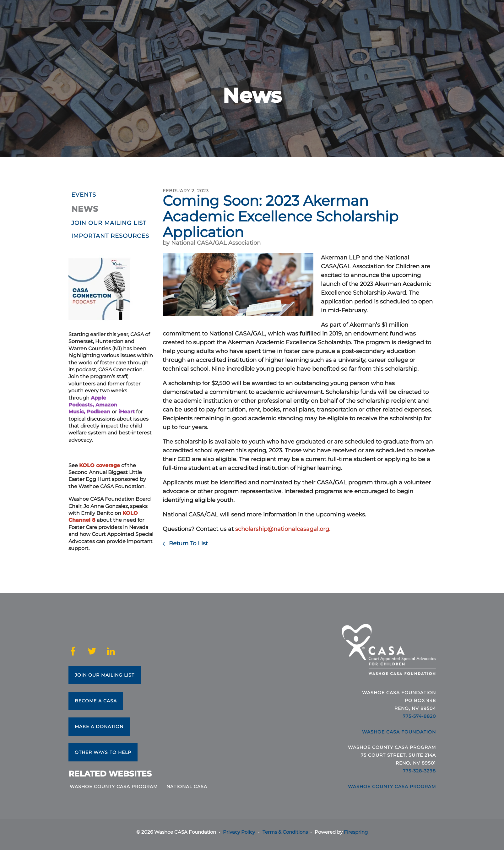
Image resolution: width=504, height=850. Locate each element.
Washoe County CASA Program (114, 787)
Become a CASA (96, 701)
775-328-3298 (419, 771)
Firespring (356, 832)
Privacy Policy (239, 832)
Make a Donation (99, 727)
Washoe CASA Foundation (399, 732)
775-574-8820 (419, 716)
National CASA (187, 787)
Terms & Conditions (285, 832)
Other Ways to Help (103, 752)
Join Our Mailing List (105, 675)
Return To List (188, 543)
